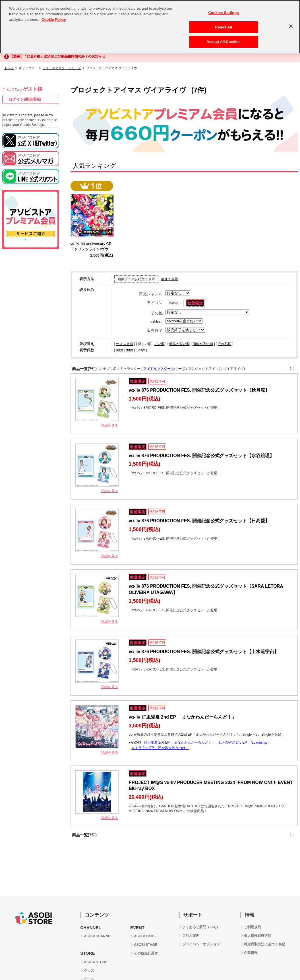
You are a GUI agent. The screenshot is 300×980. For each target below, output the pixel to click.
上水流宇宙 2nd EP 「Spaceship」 (244, 742)
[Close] (291, 24)
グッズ (89, 971)
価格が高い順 (203, 344)
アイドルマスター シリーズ (62, 68)
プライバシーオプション (201, 944)
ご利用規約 (253, 927)
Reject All (224, 25)
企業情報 (251, 953)
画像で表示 (169, 279)
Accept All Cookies (224, 39)
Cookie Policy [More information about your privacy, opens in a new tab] (54, 17)
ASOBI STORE (96, 962)
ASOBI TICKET (146, 936)
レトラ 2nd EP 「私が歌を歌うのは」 (160, 748)
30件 (120, 350)
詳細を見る (109, 426)
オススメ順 (125, 344)
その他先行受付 (146, 953)
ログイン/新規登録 (25, 99)
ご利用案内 (191, 936)
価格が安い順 (179, 344)
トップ (9, 68)
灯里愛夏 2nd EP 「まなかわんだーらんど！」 (179, 742)
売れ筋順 (225, 344)
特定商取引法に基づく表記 (264, 944)
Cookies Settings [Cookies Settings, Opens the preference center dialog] (224, 10)
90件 (130, 350)
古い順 (160, 344)
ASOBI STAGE (146, 945)
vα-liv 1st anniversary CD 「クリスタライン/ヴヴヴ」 (93, 249)
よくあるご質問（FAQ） (201, 927)
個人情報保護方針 (258, 936)
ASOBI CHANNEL (98, 936)
